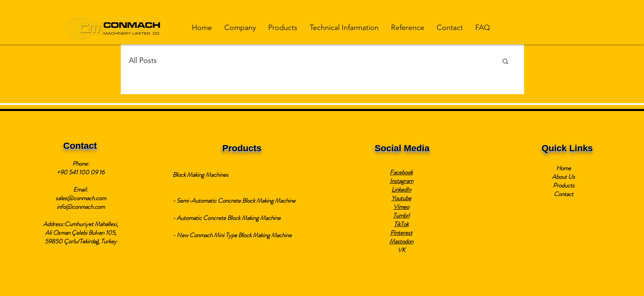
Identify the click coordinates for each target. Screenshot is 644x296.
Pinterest (401, 233)
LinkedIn (401, 190)
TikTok (401, 224)
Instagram (401, 181)
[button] (240, 28)
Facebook (401, 172)
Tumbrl (401, 215)
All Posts (143, 60)
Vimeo (401, 207)
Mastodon (401, 241)
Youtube (401, 198)
